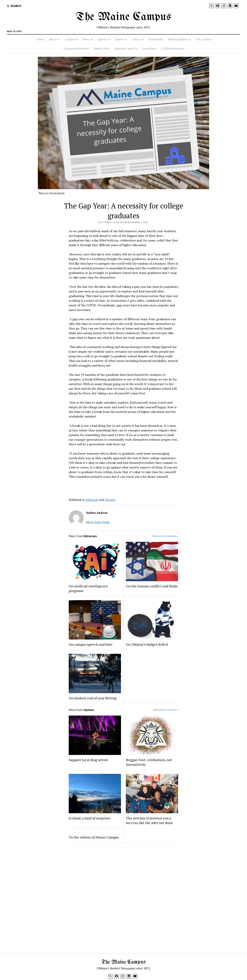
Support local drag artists (88, 760)
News (86, 39)
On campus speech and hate (91, 644)
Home (40, 39)
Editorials (92, 500)
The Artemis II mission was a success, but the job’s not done (149, 820)
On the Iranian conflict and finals (152, 586)
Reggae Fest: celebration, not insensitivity (149, 762)
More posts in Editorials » (165, 536)
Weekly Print (102, 48)
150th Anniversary (173, 48)
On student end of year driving (93, 698)
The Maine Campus (123, 17)
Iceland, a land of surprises (90, 818)
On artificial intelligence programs (88, 588)
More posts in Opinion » (166, 710)
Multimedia (156, 39)
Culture (70, 39)
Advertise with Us (126, 48)
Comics (136, 39)
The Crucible (203, 39)
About (53, 39)
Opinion (102, 39)
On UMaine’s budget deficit (147, 644)
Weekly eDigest (178, 39)
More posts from (98, 522)
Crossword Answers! (76, 48)
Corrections (149, 48)
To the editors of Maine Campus (94, 837)
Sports (119, 39)
